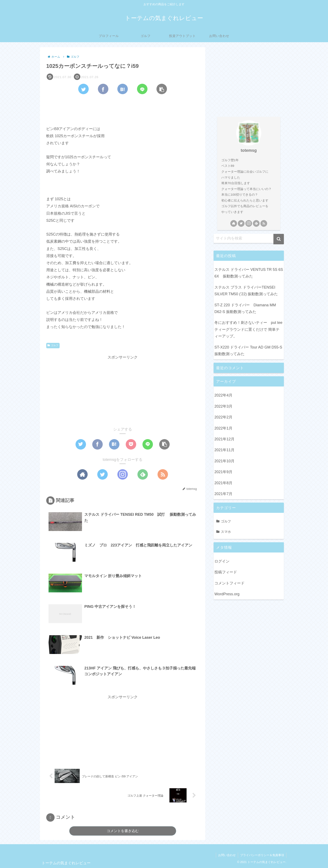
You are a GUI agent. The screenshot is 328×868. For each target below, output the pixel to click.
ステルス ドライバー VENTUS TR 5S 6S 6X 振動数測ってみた (249, 273)
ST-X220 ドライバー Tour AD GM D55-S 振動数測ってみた (248, 351)
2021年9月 (223, 472)
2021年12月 (224, 439)
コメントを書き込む (123, 831)
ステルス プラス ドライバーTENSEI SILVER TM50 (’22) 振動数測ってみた (246, 291)
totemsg (249, 150)
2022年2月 (223, 417)
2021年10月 (224, 461)
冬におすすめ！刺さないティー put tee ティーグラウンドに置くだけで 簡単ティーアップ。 (249, 329)
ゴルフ (53, 345)
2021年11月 (224, 450)
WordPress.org (227, 594)
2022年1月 (223, 428)
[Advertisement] (123, 109)
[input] (249, 238)
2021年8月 (223, 483)
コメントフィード (229, 583)
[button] (279, 239)
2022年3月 (223, 406)
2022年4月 (223, 395)
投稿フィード (226, 572)
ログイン (222, 561)
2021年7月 (223, 494)
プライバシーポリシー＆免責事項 (262, 855)
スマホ (226, 532)
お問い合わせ (227, 855)
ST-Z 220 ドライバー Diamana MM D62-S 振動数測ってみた (245, 308)
